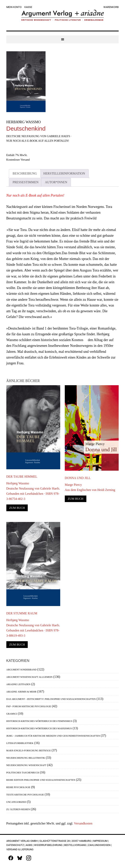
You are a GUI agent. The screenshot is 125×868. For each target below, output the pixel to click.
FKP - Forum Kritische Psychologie (29, 706)
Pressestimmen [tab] (26, 182)
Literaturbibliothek (20, 743)
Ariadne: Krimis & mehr (21, 692)
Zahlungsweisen (99, 845)
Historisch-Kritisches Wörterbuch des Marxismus (39, 728)
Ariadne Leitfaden (18, 684)
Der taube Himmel (22, 477)
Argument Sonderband (21, 670)
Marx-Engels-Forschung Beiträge (29, 751)
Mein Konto (14, 7)
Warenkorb (111, 7)
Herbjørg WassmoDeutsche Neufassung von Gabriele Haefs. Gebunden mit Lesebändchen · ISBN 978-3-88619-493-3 (33, 628)
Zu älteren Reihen (18, 809)
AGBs (29, 845)
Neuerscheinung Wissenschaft (26, 765)
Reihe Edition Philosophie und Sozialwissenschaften (41, 780)
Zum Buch (17, 508)
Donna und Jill (78, 478)
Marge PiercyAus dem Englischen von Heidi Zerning (90, 487)
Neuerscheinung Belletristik (26, 758)
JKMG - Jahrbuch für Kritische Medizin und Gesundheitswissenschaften (53, 736)
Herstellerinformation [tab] (64, 173)
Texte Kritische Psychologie (25, 795)
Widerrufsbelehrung (48, 845)
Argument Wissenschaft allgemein (29, 677)
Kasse (28, 7)
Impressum (100, 841)
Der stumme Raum (22, 613)
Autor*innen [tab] (56, 182)
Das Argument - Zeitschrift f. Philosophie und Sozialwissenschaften (51, 699)
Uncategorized (16, 802)
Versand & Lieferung (20, 849)
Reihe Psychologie (18, 787)
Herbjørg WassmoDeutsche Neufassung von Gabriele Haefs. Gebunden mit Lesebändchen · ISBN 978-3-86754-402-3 (33, 491)
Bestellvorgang (75, 845)
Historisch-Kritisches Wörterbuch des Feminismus (39, 721)
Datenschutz (15, 845)
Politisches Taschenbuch (23, 773)
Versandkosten (83, 823)
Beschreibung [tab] (25, 173)
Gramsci (12, 714)
